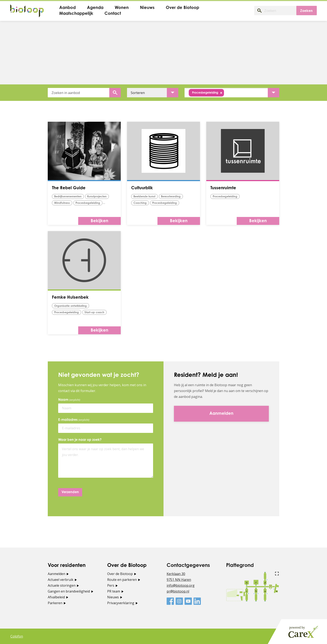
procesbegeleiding (88, 203)
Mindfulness (62, 203)
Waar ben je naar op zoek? (80, 440)
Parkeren (55, 603)
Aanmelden (57, 574)
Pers (111, 585)
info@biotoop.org (181, 585)
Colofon (17, 636)
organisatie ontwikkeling (71, 306)
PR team (114, 591)
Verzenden (70, 492)
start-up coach (95, 313)
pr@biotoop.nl (178, 591)
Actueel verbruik (61, 580)
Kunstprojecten (97, 197)
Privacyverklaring (121, 603)
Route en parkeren (122, 580)
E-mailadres (74, 420)
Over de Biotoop (120, 574)
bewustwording (172, 197)
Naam (70, 400)
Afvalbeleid (56, 597)
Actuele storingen (62, 585)
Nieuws (113, 597)
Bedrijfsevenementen (68, 197)
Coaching (140, 203)
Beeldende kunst (145, 197)
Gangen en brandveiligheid (69, 591)
